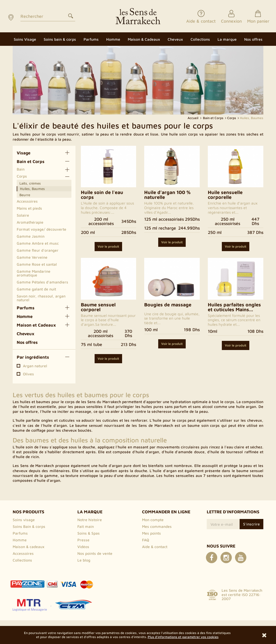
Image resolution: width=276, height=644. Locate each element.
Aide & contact (155, 547)
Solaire (23, 215)
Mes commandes (157, 526)
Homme (25, 316)
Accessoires (27, 201)
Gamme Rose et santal (37, 264)
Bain (21, 169)
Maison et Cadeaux (36, 325)
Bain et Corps (31, 161)
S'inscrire (251, 524)
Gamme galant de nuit (36, 289)
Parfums (26, 308)
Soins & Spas (89, 533)
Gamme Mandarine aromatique (34, 273)
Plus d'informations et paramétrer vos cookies (183, 637)
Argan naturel (35, 366)
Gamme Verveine (32, 257)
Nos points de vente (95, 553)
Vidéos (83, 547)
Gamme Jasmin (31, 236)
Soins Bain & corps (29, 526)
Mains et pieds (29, 208)
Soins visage (24, 520)
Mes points (151, 533)
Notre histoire (90, 520)
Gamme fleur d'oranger (38, 250)
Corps (22, 176)
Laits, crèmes (30, 183)
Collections (22, 560)
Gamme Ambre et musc (38, 243)
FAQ (146, 540)
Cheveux (26, 334)
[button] (227, 39)
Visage (24, 153)
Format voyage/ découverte (42, 229)
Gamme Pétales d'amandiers (42, 282)
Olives (28, 374)
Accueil (193, 118)
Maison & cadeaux (29, 547)
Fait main (86, 526)
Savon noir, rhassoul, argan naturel (41, 298)
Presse (83, 540)
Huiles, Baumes (32, 189)
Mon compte (153, 520)
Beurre (25, 195)
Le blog (84, 560)
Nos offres (27, 342)
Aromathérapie (30, 222)
